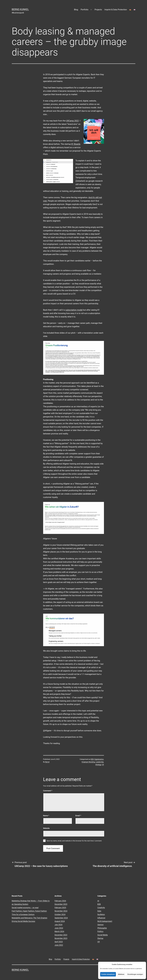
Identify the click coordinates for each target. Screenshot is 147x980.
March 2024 (59, 931)
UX (103, 765)
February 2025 (60, 908)
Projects (98, 10)
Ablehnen (121, 974)
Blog (76, 10)
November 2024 (61, 911)
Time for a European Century (23, 914)
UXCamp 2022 (72, 121)
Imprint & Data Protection (116, 10)
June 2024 (59, 928)
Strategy (98, 765)
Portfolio (84, 10)
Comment (48, 791)
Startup (100, 938)
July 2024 (59, 925)
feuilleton (101, 914)
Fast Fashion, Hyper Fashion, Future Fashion (29, 911)
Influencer (101, 918)
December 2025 (61, 904)
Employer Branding (88, 762)
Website (46, 828)
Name (46, 816)
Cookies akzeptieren (108, 974)
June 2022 (59, 945)
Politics (100, 931)
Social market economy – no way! (25, 908)
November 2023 (61, 938)
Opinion (101, 925)
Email (78, 816)
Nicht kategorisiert (105, 921)
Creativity (101, 908)
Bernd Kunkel (20, 9)
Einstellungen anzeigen (135, 974)
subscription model (74, 310)
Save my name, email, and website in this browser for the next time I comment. (74, 841)
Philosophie (102, 928)
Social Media (103, 935)
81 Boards (76, 144)
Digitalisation (99, 759)
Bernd (47, 762)
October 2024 (60, 914)
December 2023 (61, 935)
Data (99, 911)
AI (98, 901)
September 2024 (61, 918)
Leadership (100, 762)
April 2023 (59, 942)
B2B (92, 759)
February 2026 (60, 901)
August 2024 (60, 921)
